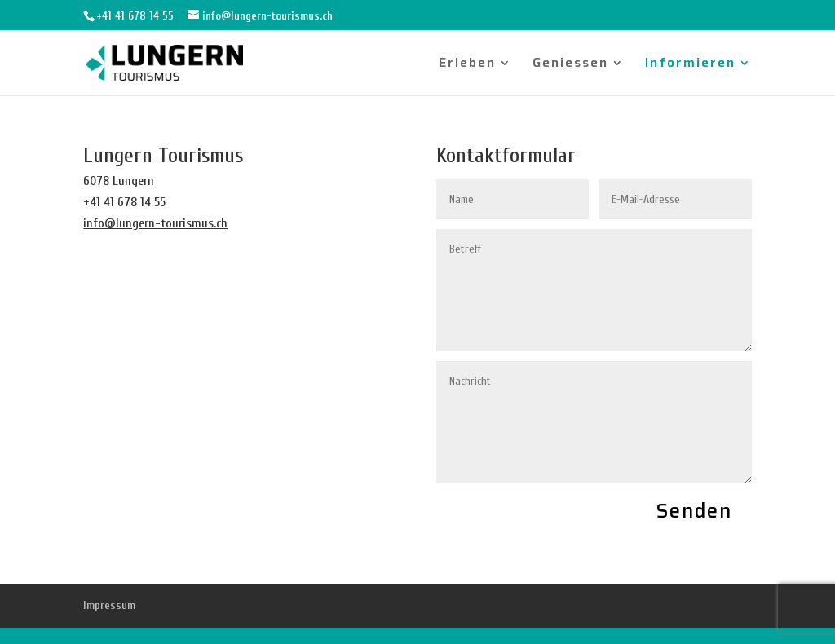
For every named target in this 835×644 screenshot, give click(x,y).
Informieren (690, 65)
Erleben (467, 65)
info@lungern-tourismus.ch (155, 223)
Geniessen (570, 65)
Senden (694, 511)
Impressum (109, 605)
